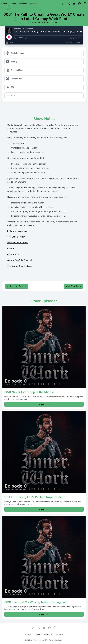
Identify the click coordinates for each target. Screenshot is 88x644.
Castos (61, 640)
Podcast (5, 4)
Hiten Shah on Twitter (18, 243)
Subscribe (23, 4)
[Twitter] (69, 4)
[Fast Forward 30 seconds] (26, 38)
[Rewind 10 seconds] (15, 38)
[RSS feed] (63, 4)
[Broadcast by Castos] (9, 43)
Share (79, 42)
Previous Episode (17, 286)
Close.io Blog (13, 254)
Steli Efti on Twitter (16, 237)
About (13, 4)
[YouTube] (74, 4)
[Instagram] (85, 4)
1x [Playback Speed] (21, 38)
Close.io (11, 248)
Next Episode (73, 286)
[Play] (9, 37)
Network (33, 4)
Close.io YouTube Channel (20, 260)
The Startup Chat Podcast (19, 266)
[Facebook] (79, 4)
